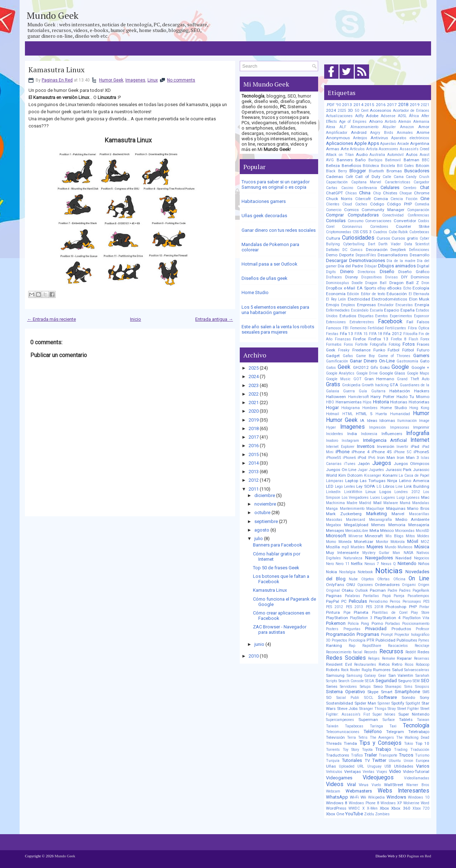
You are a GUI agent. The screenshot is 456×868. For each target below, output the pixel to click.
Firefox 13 (379, 339)
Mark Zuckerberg (344, 514)
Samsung (335, 675)
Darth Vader (390, 244)
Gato (425, 361)
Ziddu (369, 814)
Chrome (422, 193)
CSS (356, 232)
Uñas (331, 766)
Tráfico (357, 755)
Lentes (350, 487)
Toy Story (351, 750)
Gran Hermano (379, 379)
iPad (415, 446)
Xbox (384, 808)
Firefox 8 (399, 339)
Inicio (136, 319)
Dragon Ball (376, 283)
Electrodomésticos (389, 299)
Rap (352, 646)
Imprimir (421, 427)
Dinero (347, 271)
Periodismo (378, 602)
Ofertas (384, 579)
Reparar (404, 658)
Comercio (334, 210)
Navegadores (379, 558)
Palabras (353, 596)
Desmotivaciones (367, 260)
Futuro (423, 350)
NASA (408, 553)
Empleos (348, 305)
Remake (388, 658)
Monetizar (364, 542)
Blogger (358, 171)
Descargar (337, 260)
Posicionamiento (416, 624)
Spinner (384, 703)
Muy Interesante (342, 553)
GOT (357, 379)
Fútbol (408, 350)
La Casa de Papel (414, 475)
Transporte (388, 755)
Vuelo (376, 785)
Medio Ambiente (412, 519)
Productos (401, 629)
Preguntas (352, 629)
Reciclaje (422, 646)
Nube (353, 579)
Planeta (361, 612)
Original (333, 590)
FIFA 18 (376, 334)
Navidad (403, 558)
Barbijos (375, 160)
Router (355, 670)
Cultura (333, 238)
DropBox (334, 288)
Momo (331, 542)
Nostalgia (347, 572)
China (365, 193)
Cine (425, 198)
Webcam (333, 791)
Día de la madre (401, 261)
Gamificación (337, 361)
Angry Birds (382, 133)
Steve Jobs (348, 708)
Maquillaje (375, 509)
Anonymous (338, 138)
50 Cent (362, 111)
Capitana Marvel (366, 182)
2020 (254, 411)
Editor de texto (373, 294)
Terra (351, 738)
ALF (343, 127)
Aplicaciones (340, 143)
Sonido (408, 697)
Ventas (369, 772)
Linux (153, 80)
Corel (330, 227)
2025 (254, 368)
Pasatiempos (418, 596)
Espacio (392, 310)
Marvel (398, 514)
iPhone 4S (382, 452)
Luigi (401, 498)
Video (395, 771)
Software (387, 697)
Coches (361, 204)
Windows (396, 797)
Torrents (333, 750)
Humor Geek (111, 80)
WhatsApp (337, 797)
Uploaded (347, 766)
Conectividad (393, 215)
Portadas (393, 624)
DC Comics (353, 250)
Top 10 (422, 743)
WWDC (354, 808)
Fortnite (361, 344)
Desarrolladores (393, 255)
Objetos (368, 579)
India (352, 434)
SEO (425, 681)
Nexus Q (388, 564)
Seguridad (386, 681)
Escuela (376, 310)
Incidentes (335, 434)
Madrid (365, 503)
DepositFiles (366, 255)
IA (362, 420)
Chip (377, 193)
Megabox (333, 525)
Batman (411, 160)
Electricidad (359, 299)
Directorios (367, 272)
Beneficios (351, 166)
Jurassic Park (399, 470)
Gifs (374, 367)
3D (350, 110)
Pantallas (371, 596)
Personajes (412, 602)
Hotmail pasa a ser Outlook (270, 264)
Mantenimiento (352, 509)
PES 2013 (354, 607)
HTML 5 (364, 414)
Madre (352, 503)
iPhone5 (421, 452)
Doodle (357, 283)
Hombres (370, 408)
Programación (340, 634)
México (387, 530)
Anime (423, 132)
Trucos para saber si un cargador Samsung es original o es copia (276, 184)
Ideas (372, 420)
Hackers (422, 391)
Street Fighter (408, 709)
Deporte (346, 255)
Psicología (357, 640)
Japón (364, 464)
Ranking (334, 645)
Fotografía (378, 344)
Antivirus (379, 138)
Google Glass (392, 373)
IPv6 (372, 458)
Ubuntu (395, 761)
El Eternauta (419, 294)
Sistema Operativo (346, 692)
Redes (423, 652)
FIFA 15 (361, 334)
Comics (351, 210)
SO (329, 697)
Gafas (348, 356)
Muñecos (405, 547)
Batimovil (393, 160)
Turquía (333, 761)
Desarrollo (419, 255)
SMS (426, 692)
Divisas (392, 277)
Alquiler (389, 127)
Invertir (402, 447)
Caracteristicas (398, 182)
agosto (262, 530)
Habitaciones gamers (264, 201)
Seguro (405, 681)
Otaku (348, 590)
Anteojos (360, 138)
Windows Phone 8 (364, 803)
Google (400, 367)
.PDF (330, 105)
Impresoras (400, 427)
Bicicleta (388, 166)
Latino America (414, 481)
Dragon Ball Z (404, 283)
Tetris (363, 738)
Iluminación (407, 421)
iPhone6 (349, 458)
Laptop (352, 481)
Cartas (332, 188)
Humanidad (400, 414)
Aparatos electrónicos (410, 138)
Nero (330, 564)
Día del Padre (350, 266)
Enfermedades (338, 310)
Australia (377, 155)
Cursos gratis (405, 238)
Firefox (359, 339)
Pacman (378, 590)
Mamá (405, 503)
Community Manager (383, 210)
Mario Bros (418, 508)
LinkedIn (333, 492)
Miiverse (356, 536)
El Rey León (336, 299)
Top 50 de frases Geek (276, 568)
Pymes (424, 640)
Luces (375, 498)
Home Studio (255, 292)
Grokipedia (351, 385)
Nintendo (407, 563)
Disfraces (334, 277)
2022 (254, 394)
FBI (346, 328)
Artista (372, 149)
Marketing (377, 514)
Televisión (335, 737)
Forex (425, 339)
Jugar (363, 470)
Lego (339, 487)
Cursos (383, 238)
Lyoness (413, 498)
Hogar (332, 407)
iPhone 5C (403, 452)
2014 (254, 463)
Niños (424, 564)
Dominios (420, 277)
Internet (420, 440)
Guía (363, 391)
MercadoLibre (357, 531)
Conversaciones (378, 221)
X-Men (372, 808)
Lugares (388, 498)
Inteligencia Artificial (385, 440)
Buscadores (417, 171)
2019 (254, 420)
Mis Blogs (395, 536)
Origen (424, 585)
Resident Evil (339, 664)
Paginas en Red (419, 856)
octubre (262, 513)
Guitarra (378, 391)
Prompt (387, 635)
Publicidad (385, 640)
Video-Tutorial (416, 772)
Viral (351, 785)
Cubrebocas (419, 232)
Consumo (356, 221)
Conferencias (418, 215)
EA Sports (367, 288)
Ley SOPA (366, 486)
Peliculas (358, 601)
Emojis (333, 305)
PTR (370, 640)
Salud (397, 670)
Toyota (367, 750)
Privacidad (376, 629)
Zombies (382, 814)
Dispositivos (372, 277)
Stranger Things (373, 709)
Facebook (390, 321)
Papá (387, 596)
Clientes (333, 204)
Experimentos (401, 316)
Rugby (367, 670)
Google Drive (367, 373)
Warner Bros (418, 785)
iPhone (343, 452)
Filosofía (410, 334)
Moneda (345, 542)
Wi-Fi (354, 797)
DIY (404, 277)
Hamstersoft (358, 397)
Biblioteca (371, 166)
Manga (332, 509)
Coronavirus (352, 227)
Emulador (386, 305)
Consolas (336, 221)
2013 (254, 472)
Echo (407, 288)
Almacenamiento (364, 127)
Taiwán (332, 726)
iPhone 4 (361, 452)
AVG (330, 160)
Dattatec (333, 250)
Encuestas (404, 305)
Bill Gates (406, 166)
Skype (373, 692)
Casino (347, 188)
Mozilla (333, 547)
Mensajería (419, 525)
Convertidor (405, 221)
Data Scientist (417, 244)
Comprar (335, 215)
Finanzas (343, 339)
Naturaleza (353, 558)
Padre (392, 590)
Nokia (331, 572)
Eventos (382, 316)
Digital (423, 266)
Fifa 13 (347, 334)
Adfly (359, 116)
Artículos (357, 149)
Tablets (406, 720)
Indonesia (369, 434)
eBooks (394, 288)
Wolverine (411, 803)
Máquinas (396, 508)
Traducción (420, 750)
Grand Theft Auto (413, 379)
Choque (406, 193)
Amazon (407, 127)
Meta (374, 530)
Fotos (409, 344)
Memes (378, 525)
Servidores (348, 687)
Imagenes (135, 80)
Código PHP (399, 204)
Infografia (418, 433)
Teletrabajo (419, 732)
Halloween (336, 397)
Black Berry (336, 171)
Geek (344, 367)
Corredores (379, 227)
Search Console (351, 681)
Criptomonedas (339, 232)
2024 (254, 377)
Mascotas (334, 520)
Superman (368, 720)
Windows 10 (419, 797)
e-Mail (349, 288)
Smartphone (407, 692)
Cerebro (410, 188)
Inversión (386, 446)
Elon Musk (419, 299)
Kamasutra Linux (56, 70)
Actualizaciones (339, 116)
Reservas (422, 658)
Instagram (350, 441)
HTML (348, 414)
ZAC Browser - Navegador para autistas (280, 629)
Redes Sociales (346, 658)
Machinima (335, 503)
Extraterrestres (362, 322)
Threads (334, 743)
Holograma (351, 408)
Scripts (332, 681)
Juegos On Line (341, 470)
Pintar (424, 607)
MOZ (425, 542)
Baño (360, 160)
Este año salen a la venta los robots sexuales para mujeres (278, 329)
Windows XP (391, 803)
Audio (362, 155)
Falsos (423, 322)
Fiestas (332, 334)
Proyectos (340, 640)
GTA (394, 385)
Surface (389, 720)
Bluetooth (376, 171)
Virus (364, 785)
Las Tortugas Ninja (379, 481)
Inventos (366, 446)
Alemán (405, 122)
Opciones (365, 585)
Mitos (410, 536)
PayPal (333, 601)
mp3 (345, 547)
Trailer (371, 755)
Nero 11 (343, 564)
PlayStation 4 (387, 618)
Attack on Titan (340, 155)
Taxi (393, 726)
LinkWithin (353, 492)
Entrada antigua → (214, 319)
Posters (332, 629)
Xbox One (335, 814)
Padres (405, 590)
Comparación (418, 210)
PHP (413, 607)
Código (377, 204)
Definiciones (419, 250)
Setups (365, 687)
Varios (423, 766)
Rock (345, 670)
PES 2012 (335, 607)
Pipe (347, 613)
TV (367, 760)
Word (425, 803)
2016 (254, 446)
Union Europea (416, 761)
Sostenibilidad (340, 703)
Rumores (382, 670)
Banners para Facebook (278, 545)
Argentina (420, 143)
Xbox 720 (421, 808)
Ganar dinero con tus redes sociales (279, 230)
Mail (377, 503)
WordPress (336, 808)
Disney (352, 277)
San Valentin (401, 675)
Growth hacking (375, 385)
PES (426, 602)
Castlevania (367, 188)
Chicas (351, 193)
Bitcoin (423, 166)
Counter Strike (413, 226)
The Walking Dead (413, 738)
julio (259, 538)
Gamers (421, 355)
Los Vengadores (355, 498)
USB (388, 766)
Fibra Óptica (419, 328)
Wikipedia (376, 797)
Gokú (385, 367)
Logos (385, 492)
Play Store (420, 613)
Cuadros (380, 232)
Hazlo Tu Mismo (413, 397)
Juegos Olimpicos (411, 464)
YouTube (354, 814)
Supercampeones (340, 720)
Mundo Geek (53, 15)
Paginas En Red (57, 80)
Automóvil (395, 155)
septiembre (266, 521)
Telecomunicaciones (343, 732)
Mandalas (421, 503)
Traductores (338, 755)
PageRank (421, 590)
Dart (372, 244)
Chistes (390, 193)
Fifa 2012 (393, 334)
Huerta (381, 414)
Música (422, 547)
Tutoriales (352, 760)
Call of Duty (368, 177)
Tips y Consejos (380, 743)
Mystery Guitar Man (381, 553)
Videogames (339, 778)
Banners (345, 160)
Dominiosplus (338, 283)
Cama (399, 177)
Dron (425, 283)
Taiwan (423, 720)
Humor (421, 413)
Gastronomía (407, 361)
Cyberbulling (354, 244)
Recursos (391, 652)
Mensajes (335, 530)
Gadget (333, 356)
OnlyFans (335, 585)
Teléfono (373, 731)
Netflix (357, 564)
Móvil (413, 541)
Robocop (423, 665)
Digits (331, 272)
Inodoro (332, 441)
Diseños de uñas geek (265, 278)
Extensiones (336, 322)
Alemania (421, 122)
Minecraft (374, 536)
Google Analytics (340, 373)
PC (344, 601)
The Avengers (382, 738)
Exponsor (422, 316)
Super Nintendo (414, 714)
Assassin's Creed (415, 149)
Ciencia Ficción (404, 199)
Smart (387, 692)
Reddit (411, 652)
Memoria (397, 525)
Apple (360, 143)
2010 (254, 656)
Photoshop (396, 607)
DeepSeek (398, 250)
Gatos (331, 368)
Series (332, 686)
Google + (420, 367)
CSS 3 (366, 232)
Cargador (421, 182)
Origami (409, 585)
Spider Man (365, 703)
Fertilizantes (396, 328)
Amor (424, 127)
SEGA (369, 681)
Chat (425, 187)
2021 (254, 402)
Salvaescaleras (417, 670)
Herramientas (349, 402)
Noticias (389, 571)
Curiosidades (358, 238)
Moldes (423, 536)
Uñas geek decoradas (264, 216)
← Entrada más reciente (51, 319)
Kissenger (373, 475)
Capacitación (337, 182)
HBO (330, 402)
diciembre (265, 495)
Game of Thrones (394, 356)
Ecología (421, 288)
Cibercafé (363, 199)
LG (379, 487)
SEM (416, 681)
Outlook (362, 590)
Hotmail (333, 414)
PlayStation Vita (416, 618)
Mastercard (356, 520)
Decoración (377, 250)
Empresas (366, 305)
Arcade (403, 144)
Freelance (361, 350)
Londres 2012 (407, 492)
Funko (379, 350)
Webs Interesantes (403, 791)
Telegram (395, 732)
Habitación (400, 391)
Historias (399, 402)
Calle (387, 177)
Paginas (334, 596)
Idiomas (387, 420)
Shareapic (393, 687)
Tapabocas (354, 726)
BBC (426, 160)
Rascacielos (398, 646)
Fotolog (395, 344)
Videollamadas (417, 778)
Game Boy (365, 356)
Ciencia (381, 199)
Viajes (382, 772)
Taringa (376, 726)
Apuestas (388, 144)
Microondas (405, 531)
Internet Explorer (340, 447)
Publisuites (407, 640)
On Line (419, 579)
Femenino (358, 328)
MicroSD (423, 531)
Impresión (377, 427)
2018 (254, 428)
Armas (333, 149)
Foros (348, 344)
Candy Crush (418, 177)
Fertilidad (376, 328)
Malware (391, 503)
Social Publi (348, 698)
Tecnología (416, 726)
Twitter (379, 760)
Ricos (409, 665)
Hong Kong (419, 408)
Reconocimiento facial (344, 652)
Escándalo (360, 310)
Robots (333, 670)
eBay (382, 288)
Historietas (419, 402)
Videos (335, 784)
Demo (332, 255)
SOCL (369, 698)
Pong (365, 624)
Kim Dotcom (351, 475)
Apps (373, 143)
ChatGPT (335, 193)
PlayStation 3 (361, 618)
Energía (422, 305)
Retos (384, 664)
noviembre (265, 504)
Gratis (333, 385)
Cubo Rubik (398, 232)
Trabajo (383, 749)
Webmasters (359, 791)
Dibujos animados (397, 266)
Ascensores (388, 149)
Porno (377, 623)
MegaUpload (356, 525)
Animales (405, 133)
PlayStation (337, 618)
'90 (338, 105)
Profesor (423, 629)
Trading (401, 750)
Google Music (338, 379)
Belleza (333, 166)
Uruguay (374, 766)
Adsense (388, 116)
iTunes (350, 464)
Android (359, 132)
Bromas (394, 171)
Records (371, 652)
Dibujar (371, 266)
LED (330, 486)
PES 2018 (374, 607)
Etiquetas (366, 316)
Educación (397, 294)
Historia (381, 402)
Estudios (348, 316)
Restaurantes (365, 665)
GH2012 (361, 367)
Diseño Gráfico (414, 272)
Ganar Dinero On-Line (372, 361)
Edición (353, 294)
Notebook (365, 572)
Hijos (367, 402)
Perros (395, 602)
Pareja (399, 596)
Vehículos (334, 772)
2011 (254, 489)
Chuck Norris (339, 199)
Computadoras (363, 215)
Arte (345, 149)
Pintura (333, 612)
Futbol (393, 350)
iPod (362, 457)
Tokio (408, 744)
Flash (413, 339)
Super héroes (384, 714)
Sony (424, 697)
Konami (390, 475)
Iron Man (386, 457)
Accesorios (380, 110)
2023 (254, 385)
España (408, 310)
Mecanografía (380, 520)
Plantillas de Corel (390, 613)
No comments (181, 80)
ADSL (402, 116)
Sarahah (422, 676)
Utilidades (404, 766)
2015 (254, 454)
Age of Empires (353, 122)
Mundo (390, 547)
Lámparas (335, 481)
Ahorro (376, 121)
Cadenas (335, 177)
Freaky (344, 350)
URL (361, 766)
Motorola (398, 542)
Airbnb (390, 122)
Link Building (417, 486)
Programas (368, 634)
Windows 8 (337, 803)
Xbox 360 (401, 808)
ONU (351, 585)
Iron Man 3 (408, 457)
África (414, 116)
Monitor (382, 542)
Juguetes (376, 470)
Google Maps (418, 373)
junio (259, 644)
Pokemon (336, 623)
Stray (392, 709)
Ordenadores (387, 585)
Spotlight (413, 703)
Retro (397, 664)
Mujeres (375, 547)
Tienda (350, 743)
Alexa (331, 127)
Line (399, 487)
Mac (425, 497)
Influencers (392, 434)
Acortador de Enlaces (411, 111)
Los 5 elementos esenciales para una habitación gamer (275, 310)
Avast (424, 155)
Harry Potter (382, 397)
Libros (389, 486)
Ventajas (353, 772)
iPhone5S (333, 458)
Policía (353, 624)
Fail (410, 322)
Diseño (387, 271)
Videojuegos (378, 778)
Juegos (382, 463)
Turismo (422, 755)
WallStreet (394, 785)
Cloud (347, 204)
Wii (363, 797)
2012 (254, 480)
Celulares (390, 187)
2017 (254, 437)
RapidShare (372, 646)
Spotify (398, 703)
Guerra (349, 391)
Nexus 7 (372, 564)
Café (349, 177)
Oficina (399, 579)
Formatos (334, 344)
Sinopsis (422, 687)
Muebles (358, 547)
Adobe (372, 116)
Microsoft (336, 536)
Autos (412, 155)
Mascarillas (419, 514)
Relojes (374, 658)
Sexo (378, 686)
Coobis (424, 221)
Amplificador (337, 133)
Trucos (406, 755)
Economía (336, 294)
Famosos (334, 328)
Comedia (422, 204)
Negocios (422, 558)
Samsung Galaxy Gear (366, 676)
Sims (408, 687)
